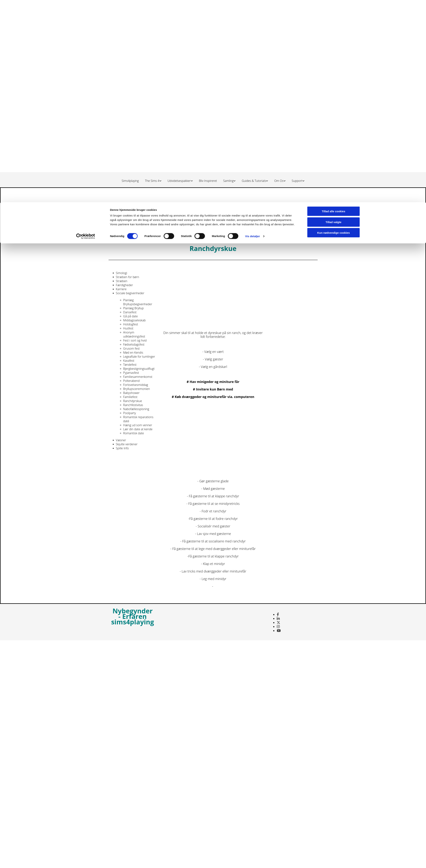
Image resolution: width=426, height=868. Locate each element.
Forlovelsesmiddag (136, 385)
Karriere (121, 289)
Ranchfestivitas (133, 405)
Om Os (279, 181)
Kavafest (129, 361)
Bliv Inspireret (208, 181)
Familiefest (130, 397)
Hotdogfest (131, 324)
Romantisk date (134, 433)
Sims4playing (130, 181)
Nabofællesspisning (136, 409)
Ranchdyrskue (133, 401)
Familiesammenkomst (138, 377)
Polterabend (131, 381)
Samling (228, 181)
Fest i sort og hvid (135, 340)
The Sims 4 (152, 181)
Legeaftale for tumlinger (139, 357)
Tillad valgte (333, 20)
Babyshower (131, 393)
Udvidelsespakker (179, 181)
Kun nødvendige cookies (334, 31)
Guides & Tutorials (254, 181)
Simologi (122, 273)
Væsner (121, 440)
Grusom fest (131, 348)
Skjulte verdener (127, 444)
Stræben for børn (128, 277)
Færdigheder (125, 285)
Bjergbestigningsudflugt (139, 369)
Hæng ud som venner (138, 425)
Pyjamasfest (131, 373)
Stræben (122, 281)
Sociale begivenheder (130, 293)
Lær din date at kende (138, 429)
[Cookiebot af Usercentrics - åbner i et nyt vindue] (86, 34)
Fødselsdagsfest (134, 344)
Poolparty (130, 413)
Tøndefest (130, 365)
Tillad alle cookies (333, 9)
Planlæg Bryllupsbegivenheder (138, 302)
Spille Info (122, 448)
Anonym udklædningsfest (134, 334)
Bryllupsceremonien (137, 389)
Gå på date (131, 316)
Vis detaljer (253, 34)
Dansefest (130, 312)
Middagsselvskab (135, 320)
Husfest (128, 328)
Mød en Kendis (133, 353)
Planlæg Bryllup (134, 308)
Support (297, 181)
